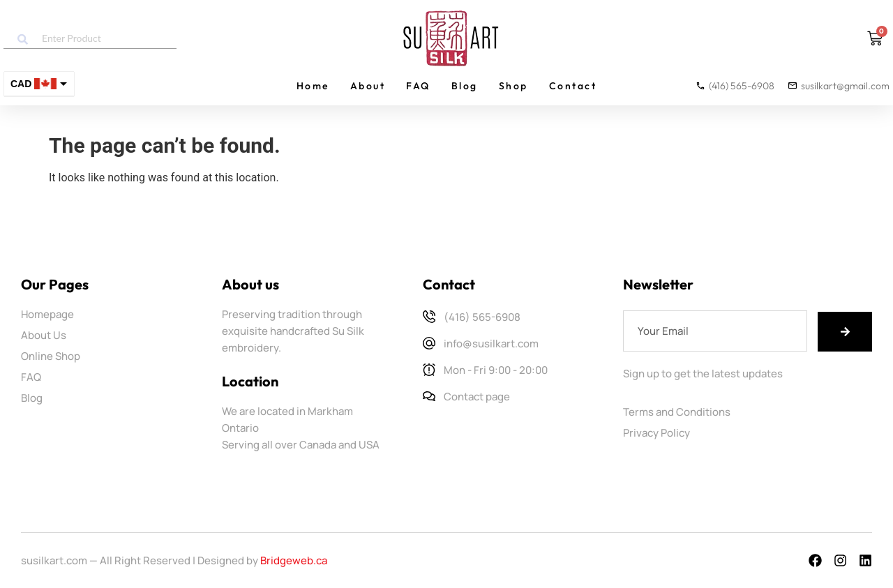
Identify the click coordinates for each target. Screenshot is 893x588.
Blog (465, 86)
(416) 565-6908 (482, 317)
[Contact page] (429, 396)
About (368, 86)
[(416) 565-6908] (429, 317)
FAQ (418, 86)
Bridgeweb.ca (294, 560)
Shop (513, 86)
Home (313, 86)
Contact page (477, 397)
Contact (573, 86)
